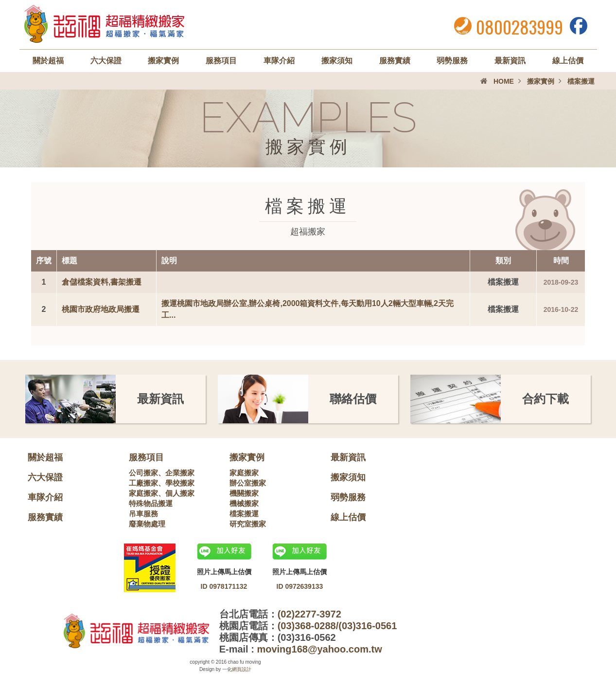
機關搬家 (244, 493)
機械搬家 (244, 503)
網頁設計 (242, 669)
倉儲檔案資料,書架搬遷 (102, 282)
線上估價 (568, 61)
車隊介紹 (279, 61)
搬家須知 (337, 61)
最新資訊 (510, 61)
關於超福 (48, 61)
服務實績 (395, 61)
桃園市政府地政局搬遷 (101, 309)
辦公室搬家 (248, 483)
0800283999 (519, 27)
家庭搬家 (244, 473)
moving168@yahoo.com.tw (319, 649)
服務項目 (221, 61)
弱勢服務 (452, 61)
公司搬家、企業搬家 (162, 473)
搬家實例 (163, 61)
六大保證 (106, 61)
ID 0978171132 (224, 586)
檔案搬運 (244, 514)
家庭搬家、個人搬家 (162, 493)
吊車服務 (143, 514)
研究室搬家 (248, 524)
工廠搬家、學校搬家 (162, 483)
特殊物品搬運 (151, 503)
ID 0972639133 (300, 586)
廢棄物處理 (147, 524)
